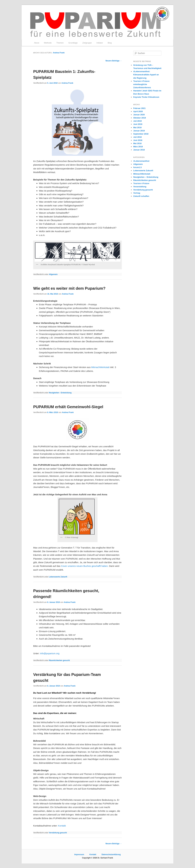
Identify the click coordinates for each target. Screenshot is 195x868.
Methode (48, 43)
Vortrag (137, 193)
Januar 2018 (139, 150)
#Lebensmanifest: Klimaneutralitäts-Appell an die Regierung (146, 75)
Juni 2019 (138, 124)
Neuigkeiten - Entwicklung (60, 393)
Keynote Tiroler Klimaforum (146, 97)
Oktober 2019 (140, 118)
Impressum (79, 855)
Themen (60, 43)
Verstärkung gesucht (58, 833)
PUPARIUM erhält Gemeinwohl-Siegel (68, 407)
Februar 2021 (139, 108)
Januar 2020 (139, 115)
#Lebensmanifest (141, 161)
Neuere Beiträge (114, 61)
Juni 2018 (138, 140)
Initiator (100, 43)
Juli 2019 (137, 121)
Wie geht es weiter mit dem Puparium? (69, 288)
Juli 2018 (137, 137)
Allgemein (53, 274)
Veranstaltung (140, 187)
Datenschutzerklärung (111, 855)
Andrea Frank (59, 53)
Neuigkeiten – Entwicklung (146, 177)
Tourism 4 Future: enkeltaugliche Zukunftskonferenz (142, 84)
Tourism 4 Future (141, 183)
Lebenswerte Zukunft (58, 577)
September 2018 (141, 134)
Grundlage (73, 43)
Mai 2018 (137, 143)
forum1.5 (137, 167)
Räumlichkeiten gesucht (59, 660)
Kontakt (62, 826)
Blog (110, 43)
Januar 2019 (139, 131)
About (37, 43)
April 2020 (138, 111)
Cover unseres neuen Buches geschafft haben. (85, 566)
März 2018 (138, 147)
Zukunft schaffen (141, 196)
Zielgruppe (87, 43)
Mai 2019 (137, 127)
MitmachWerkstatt (100, 367)
